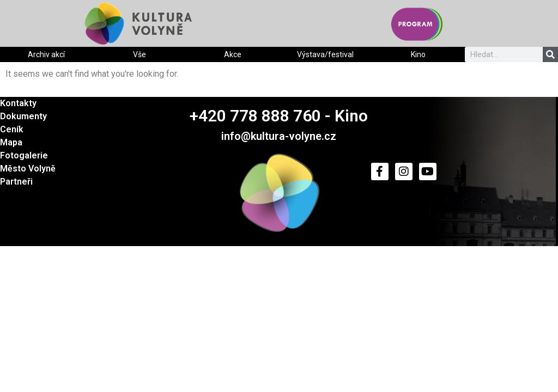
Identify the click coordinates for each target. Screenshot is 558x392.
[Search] (550, 54)
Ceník (12, 129)
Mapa (11, 142)
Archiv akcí (46, 54)
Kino (418, 54)
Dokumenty (23, 116)
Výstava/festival (325, 54)
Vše (139, 54)
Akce (233, 54)
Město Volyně (28, 169)
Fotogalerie (24, 155)
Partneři (16, 182)
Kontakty (18, 103)
